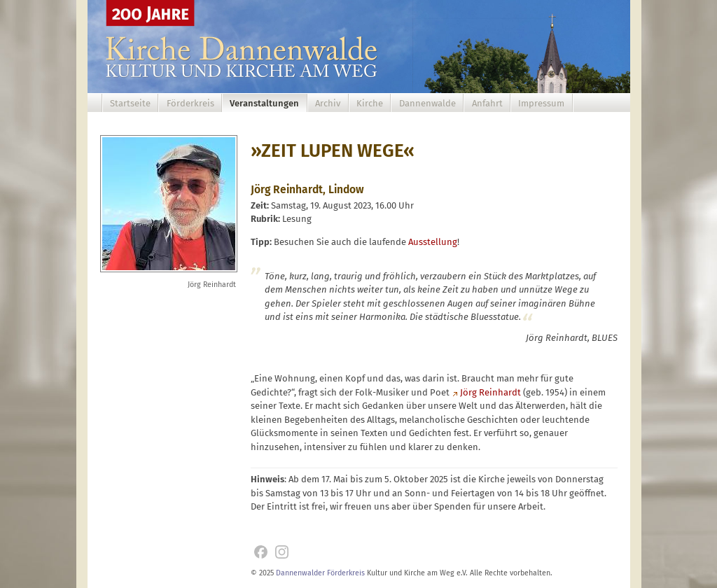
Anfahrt (487, 103)
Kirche (370, 103)
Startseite (130, 103)
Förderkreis (190, 103)
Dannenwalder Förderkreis (320, 573)
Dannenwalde (427, 103)
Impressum (541, 103)
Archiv (328, 103)
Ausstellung (433, 242)
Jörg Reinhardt (490, 392)
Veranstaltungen (264, 103)
